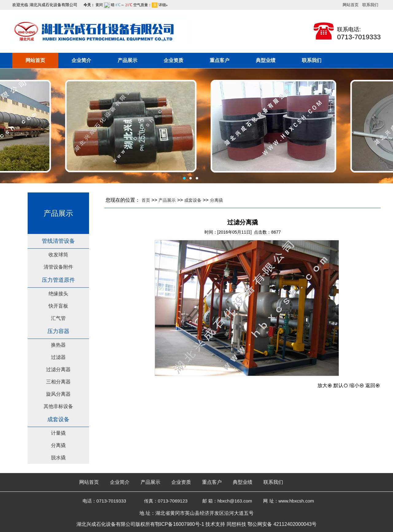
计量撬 (58, 433)
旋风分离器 (58, 394)
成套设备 (193, 200)
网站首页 (351, 5)
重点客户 (220, 60)
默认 (341, 385)
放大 (325, 385)
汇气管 (58, 318)
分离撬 (58, 445)
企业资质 (173, 60)
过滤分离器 (58, 369)
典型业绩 (266, 60)
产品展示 (127, 60)
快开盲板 (58, 306)
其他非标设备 (58, 406)
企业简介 (81, 60)
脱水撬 (58, 458)
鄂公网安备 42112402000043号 (282, 524)
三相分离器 (58, 382)
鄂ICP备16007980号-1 (180, 524)
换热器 (58, 345)
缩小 (357, 385)
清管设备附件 (58, 267)
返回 (373, 385)
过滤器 (58, 357)
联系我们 (370, 5)
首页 (146, 200)
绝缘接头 (58, 294)
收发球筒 (58, 255)
